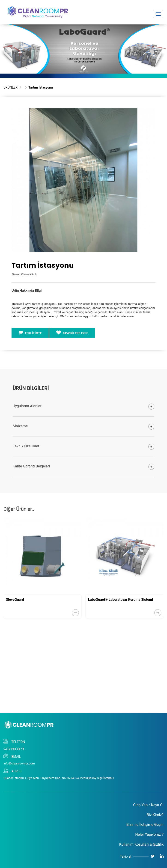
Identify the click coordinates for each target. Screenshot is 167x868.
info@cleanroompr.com (19, 763)
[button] (151, 112)
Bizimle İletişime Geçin (145, 825)
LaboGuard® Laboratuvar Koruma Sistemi (121, 600)
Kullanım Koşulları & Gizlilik (141, 844)
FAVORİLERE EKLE (72, 333)
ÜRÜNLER (10, 87)
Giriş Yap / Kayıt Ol (148, 805)
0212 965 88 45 (14, 749)
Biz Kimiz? (155, 815)
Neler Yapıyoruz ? (149, 834)
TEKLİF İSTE (30, 333)
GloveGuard (15, 600)
